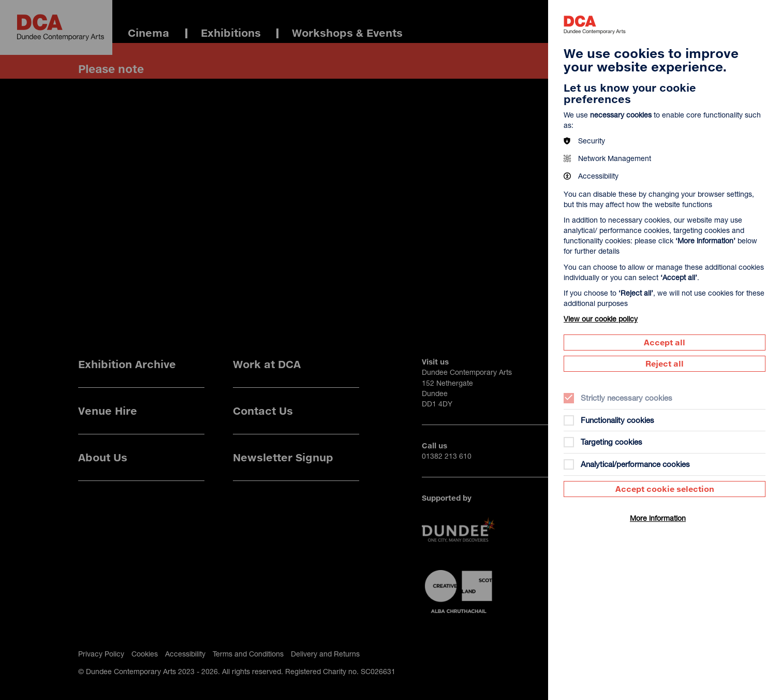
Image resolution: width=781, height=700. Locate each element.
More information (658, 518)
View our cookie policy (601, 319)
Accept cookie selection (665, 489)
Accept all (665, 342)
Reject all (665, 363)
